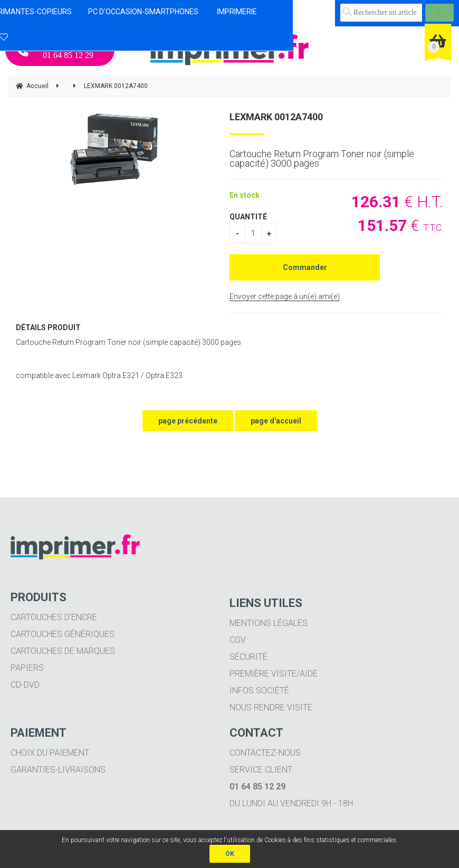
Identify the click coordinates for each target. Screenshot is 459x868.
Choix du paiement (50, 753)
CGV (238, 640)
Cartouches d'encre (54, 617)
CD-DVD (25, 685)
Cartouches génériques (63, 634)
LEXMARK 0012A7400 (276, 117)
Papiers (27, 668)
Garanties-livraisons (58, 770)
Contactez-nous (265, 753)
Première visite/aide (274, 674)
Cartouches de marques (63, 651)
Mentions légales (269, 623)
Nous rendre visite (271, 707)
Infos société (259, 691)
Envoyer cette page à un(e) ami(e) (285, 296)
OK (230, 854)
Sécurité (248, 657)
